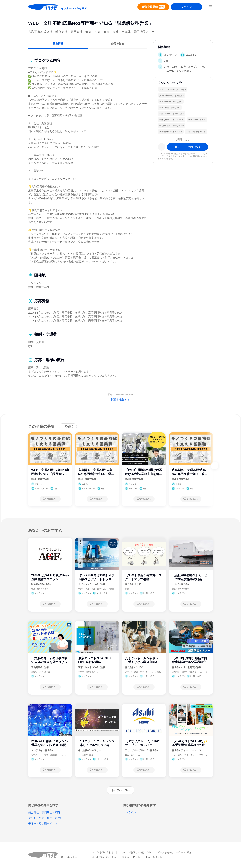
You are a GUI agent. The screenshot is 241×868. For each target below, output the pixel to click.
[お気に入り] (162, 147)
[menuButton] (210, 7)
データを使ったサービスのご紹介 (174, 852)
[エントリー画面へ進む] (188, 147)
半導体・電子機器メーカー (44, 823)
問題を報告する (120, 400)
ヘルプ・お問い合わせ (102, 852)
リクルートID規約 (131, 857)
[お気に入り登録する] (50, 499)
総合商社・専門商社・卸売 (44, 812)
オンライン (129, 812)
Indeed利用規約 (154, 857)
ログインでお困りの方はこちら (135, 852)
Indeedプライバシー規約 (103, 857)
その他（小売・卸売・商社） (45, 818)
